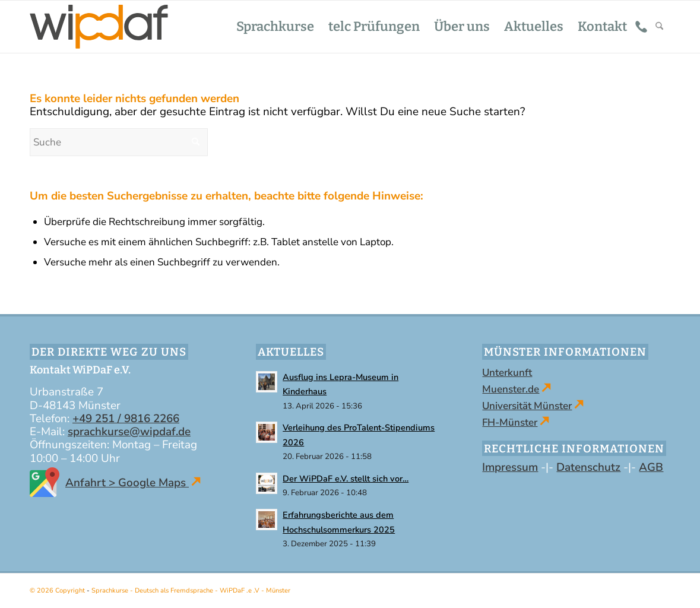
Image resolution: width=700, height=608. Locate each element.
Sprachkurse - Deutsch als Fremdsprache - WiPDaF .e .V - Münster (191, 590)
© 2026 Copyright (58, 590)
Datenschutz (588, 467)
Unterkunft (507, 373)
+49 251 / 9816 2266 (126, 419)
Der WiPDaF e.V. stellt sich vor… (346, 479)
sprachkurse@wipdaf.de (129, 432)
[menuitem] (275, 27)
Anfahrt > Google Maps (115, 483)
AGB (651, 467)
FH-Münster (510, 422)
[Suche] (659, 27)
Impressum (510, 467)
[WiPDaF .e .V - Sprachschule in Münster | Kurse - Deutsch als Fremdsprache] (99, 27)
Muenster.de (511, 389)
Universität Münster (527, 406)
